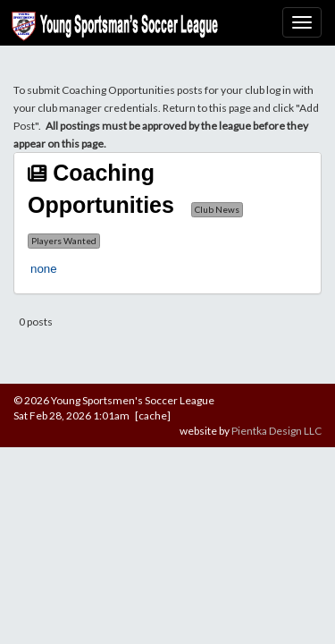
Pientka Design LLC (276, 431)
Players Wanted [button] (64, 241)
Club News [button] (217, 209)
